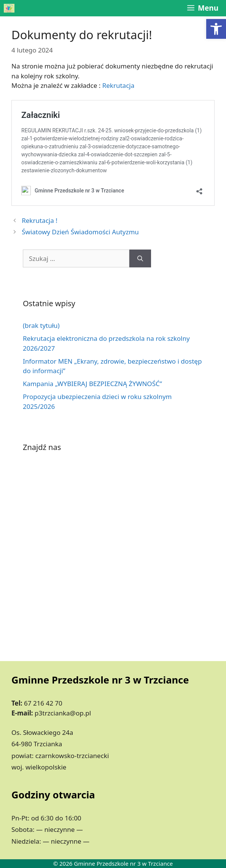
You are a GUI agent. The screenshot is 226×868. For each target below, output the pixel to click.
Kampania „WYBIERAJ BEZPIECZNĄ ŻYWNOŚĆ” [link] (92, 384)
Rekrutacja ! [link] (40, 220)
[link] (216, 29)
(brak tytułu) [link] (41, 325)
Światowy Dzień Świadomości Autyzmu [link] (80, 232)
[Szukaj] (140, 259)
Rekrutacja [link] (119, 85)
